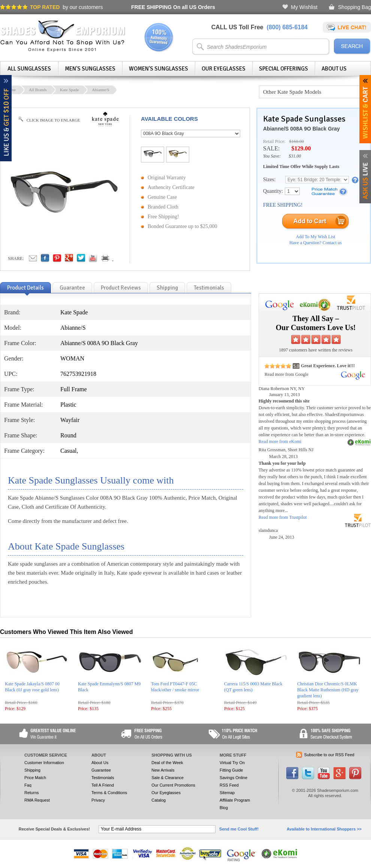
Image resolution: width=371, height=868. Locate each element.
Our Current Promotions (173, 785)
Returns (32, 793)
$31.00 (295, 156)
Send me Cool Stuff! (239, 829)
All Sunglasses (29, 69)
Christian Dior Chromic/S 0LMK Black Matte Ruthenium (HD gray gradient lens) (328, 690)
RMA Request (37, 800)
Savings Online (233, 778)
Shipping (32, 770)
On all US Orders (173, 7)
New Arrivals (163, 770)
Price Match (35, 778)
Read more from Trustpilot (283, 517)
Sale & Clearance (168, 778)
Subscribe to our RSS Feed (329, 755)
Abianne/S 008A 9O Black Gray (301, 129)
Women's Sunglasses (159, 69)
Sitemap (227, 793)
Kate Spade (69, 90)
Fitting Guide (231, 770)
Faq (28, 785)
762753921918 (78, 374)
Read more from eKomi (280, 442)
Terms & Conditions (109, 793)
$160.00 (297, 141)
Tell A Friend (103, 785)
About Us (334, 69)
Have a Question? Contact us (315, 243)
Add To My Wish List (316, 237)
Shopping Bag (355, 7)
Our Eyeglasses (224, 69)
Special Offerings (283, 69)
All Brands (38, 90)
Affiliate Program (235, 800)
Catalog (159, 800)
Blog (224, 808)
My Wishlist (304, 7)
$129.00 (301, 148)
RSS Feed (229, 785)
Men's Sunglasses (90, 69)
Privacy (98, 800)
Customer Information (44, 763)
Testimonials (103, 778)
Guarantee (101, 770)
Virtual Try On (232, 763)
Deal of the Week (167, 763)
